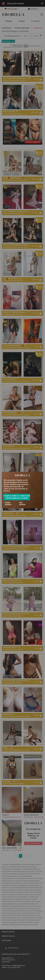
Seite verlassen (22, 503)
